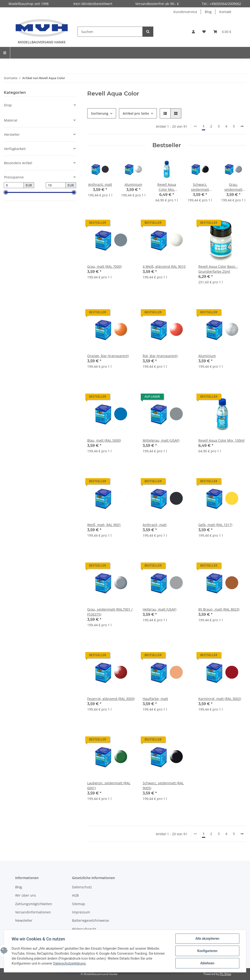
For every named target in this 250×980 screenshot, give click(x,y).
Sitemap (79, 904)
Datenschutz (82, 887)
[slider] (6, 193)
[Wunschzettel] (204, 32)
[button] (193, 32)
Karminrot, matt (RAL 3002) (220, 699)
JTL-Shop (225, 974)
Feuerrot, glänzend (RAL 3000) (111, 699)
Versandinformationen (33, 912)
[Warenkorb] (222, 32)
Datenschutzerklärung (69, 963)
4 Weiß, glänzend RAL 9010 (164, 266)
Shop (8, 105)
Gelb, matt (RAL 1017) (215, 525)
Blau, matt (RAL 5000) (104, 440)
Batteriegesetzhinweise (91, 920)
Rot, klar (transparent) (160, 356)
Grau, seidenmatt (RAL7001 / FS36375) (110, 612)
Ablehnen (207, 963)
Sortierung (100, 113)
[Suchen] (110, 32)
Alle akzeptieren (207, 939)
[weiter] (242, 126)
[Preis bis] (56, 185)
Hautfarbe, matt (155, 699)
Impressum (81, 912)
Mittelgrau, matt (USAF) (161, 440)
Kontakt (225, 12)
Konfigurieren (207, 951)
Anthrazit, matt (155, 525)
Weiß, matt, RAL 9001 (104, 525)
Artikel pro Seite (136, 113)
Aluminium (207, 356)
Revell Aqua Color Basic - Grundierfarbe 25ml (218, 269)
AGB (75, 895)
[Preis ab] (14, 185)
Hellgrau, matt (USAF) (159, 609)
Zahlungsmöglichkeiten (34, 904)
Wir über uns (26, 895)
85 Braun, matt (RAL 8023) (219, 609)
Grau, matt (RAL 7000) (104, 266)
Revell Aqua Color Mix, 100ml (221, 440)
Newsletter (24, 920)
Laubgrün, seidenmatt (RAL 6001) (109, 785)
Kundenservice (185, 12)
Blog (208, 12)
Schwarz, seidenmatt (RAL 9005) (163, 785)
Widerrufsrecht (84, 929)
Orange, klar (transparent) (108, 356)
